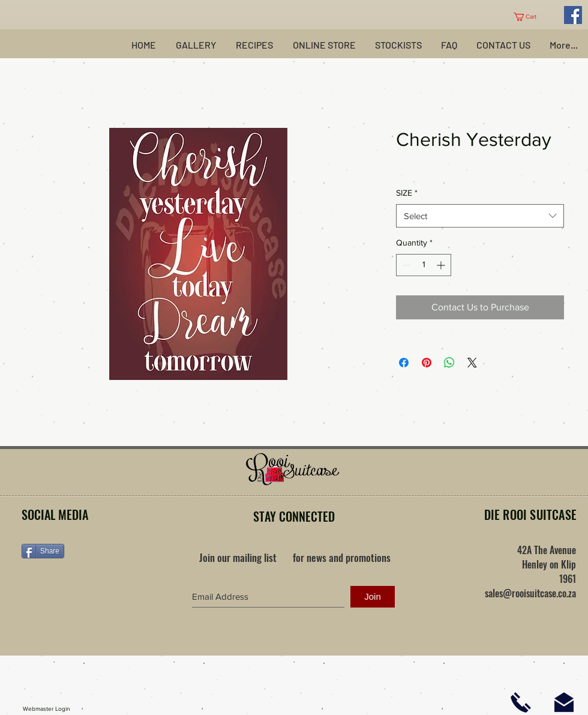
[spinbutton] (424, 265)
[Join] (373, 597)
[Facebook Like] (97, 589)
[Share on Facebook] (404, 363)
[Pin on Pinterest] (427, 363)
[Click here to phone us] (521, 702)
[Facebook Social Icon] (573, 15)
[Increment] (442, 265)
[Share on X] (472, 363)
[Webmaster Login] (46, 709)
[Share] (43, 551)
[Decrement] (405, 265)
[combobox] (480, 216)
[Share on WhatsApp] (449, 363)
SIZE (407, 193)
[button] (529, 17)
